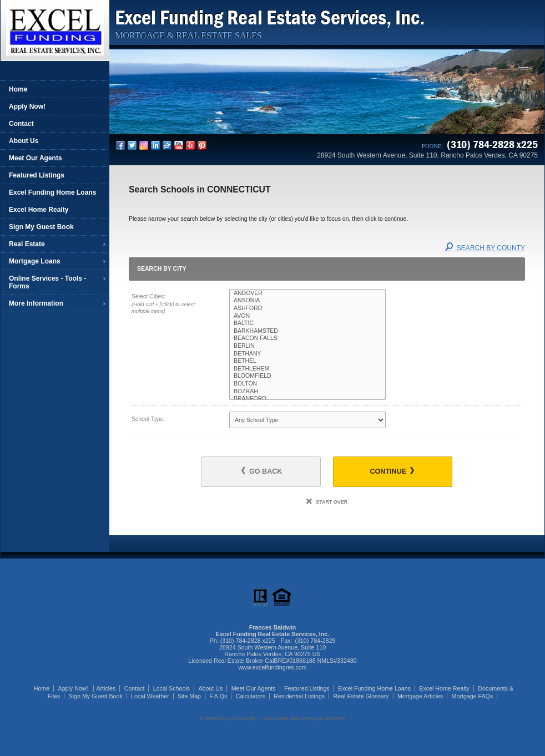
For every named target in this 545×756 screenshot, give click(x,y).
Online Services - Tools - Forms (47, 282)
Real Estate (27, 244)
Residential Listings (299, 696)
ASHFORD (307, 308)
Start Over (327, 502)
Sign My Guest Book (41, 227)
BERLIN (307, 346)
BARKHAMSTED (307, 331)
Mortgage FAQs (473, 696)
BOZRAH (307, 392)
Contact (21, 124)
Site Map (189, 696)
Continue (392, 471)
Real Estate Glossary (361, 696)
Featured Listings (37, 175)
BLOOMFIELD (307, 376)
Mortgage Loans (35, 261)
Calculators (251, 696)
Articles (106, 688)
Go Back (262, 471)
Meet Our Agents (36, 158)
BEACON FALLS (307, 338)
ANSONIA (307, 301)
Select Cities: (171, 305)
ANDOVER (307, 293)
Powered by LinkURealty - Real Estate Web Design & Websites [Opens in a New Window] (272, 718)
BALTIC (307, 323)
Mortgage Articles (420, 696)
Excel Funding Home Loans (52, 192)
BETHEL (307, 361)
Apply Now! (27, 106)
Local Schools (171, 688)
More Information (36, 303)
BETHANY (307, 354)
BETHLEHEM (307, 369)
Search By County (485, 248)
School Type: (148, 419)
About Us (24, 141)
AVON (307, 316)
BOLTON (307, 384)
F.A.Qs (218, 696)
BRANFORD (307, 399)
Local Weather (150, 696)
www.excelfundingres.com (272, 667)
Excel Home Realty (39, 210)
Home (18, 89)
